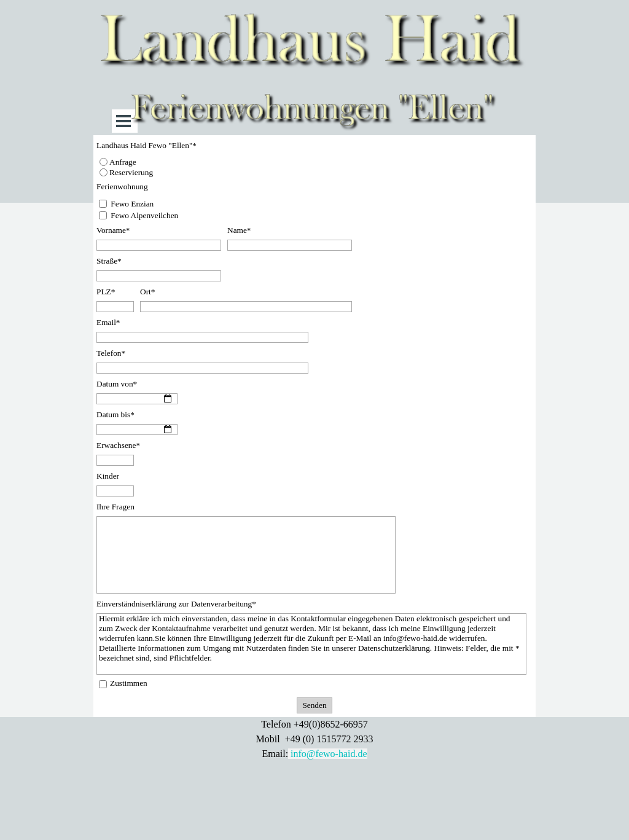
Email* (108, 322)
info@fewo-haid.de (329, 754)
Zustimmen (129, 683)
